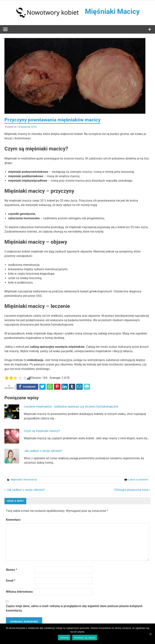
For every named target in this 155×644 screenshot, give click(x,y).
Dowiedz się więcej (85, 638)
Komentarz (13, 520)
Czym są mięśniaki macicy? (42, 431)
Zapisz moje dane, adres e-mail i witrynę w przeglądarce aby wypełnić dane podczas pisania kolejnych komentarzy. (74, 608)
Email (11, 581)
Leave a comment (138, 480)
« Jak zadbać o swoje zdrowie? (25, 490)
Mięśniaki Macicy (112, 11)
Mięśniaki (16, 480)
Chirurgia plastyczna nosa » (132, 490)
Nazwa (11, 570)
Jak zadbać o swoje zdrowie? (43, 451)
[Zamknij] (150, 634)
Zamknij (64, 638)
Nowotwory (30, 480)
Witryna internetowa (19, 592)
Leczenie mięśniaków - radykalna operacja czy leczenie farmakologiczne (71, 407)
